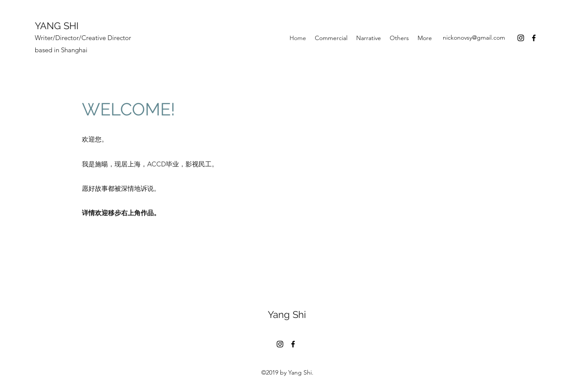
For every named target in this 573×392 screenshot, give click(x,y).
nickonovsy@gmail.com (474, 37)
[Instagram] (521, 38)
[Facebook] (534, 38)
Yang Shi (287, 314)
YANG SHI (57, 26)
